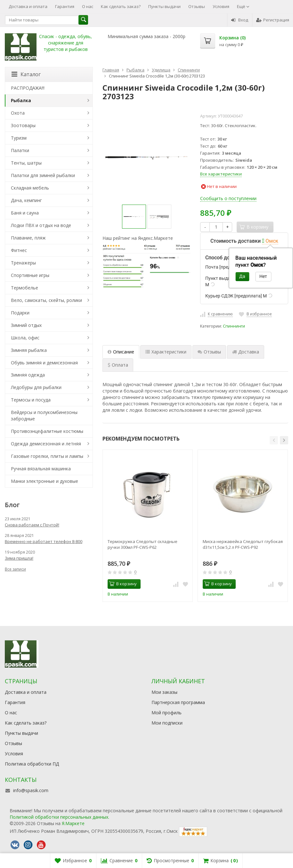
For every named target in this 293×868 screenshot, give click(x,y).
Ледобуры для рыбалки (36, 387)
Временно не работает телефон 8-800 (44, 541)
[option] (134, 217)
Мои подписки (167, 723)
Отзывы (197, 6)
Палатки (20, 150)
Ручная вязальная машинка (41, 469)
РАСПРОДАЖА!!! (28, 88)
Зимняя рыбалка (29, 350)
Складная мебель (30, 188)
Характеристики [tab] (166, 352)
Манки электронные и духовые (45, 481)
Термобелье (24, 288)
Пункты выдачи (164, 6)
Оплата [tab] (118, 365)
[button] (274, 440)
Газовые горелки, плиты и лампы (47, 456)
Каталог (26, 74)
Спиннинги (234, 326)
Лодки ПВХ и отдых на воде (41, 225)
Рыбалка (21, 100)
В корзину (123, 584)
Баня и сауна (25, 213)
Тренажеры (23, 263)
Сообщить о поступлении (228, 198)
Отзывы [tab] (209, 352)
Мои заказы (164, 692)
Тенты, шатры (26, 163)
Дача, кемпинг (26, 200)
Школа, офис (25, 338)
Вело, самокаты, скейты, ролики (46, 300)
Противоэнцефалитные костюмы (47, 431)
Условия (221, 6)
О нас (88, 6)
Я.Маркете (73, 823)
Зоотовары (23, 125)
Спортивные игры (30, 275)
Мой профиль (167, 713)
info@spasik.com (31, 790)
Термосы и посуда (31, 400)
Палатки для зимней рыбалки (43, 175)
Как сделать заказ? (121, 6)
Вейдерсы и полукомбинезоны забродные (44, 415)
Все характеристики (221, 174)
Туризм (19, 138)
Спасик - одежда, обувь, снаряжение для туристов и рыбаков (65, 43)
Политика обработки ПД (32, 764)
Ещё (243, 6)
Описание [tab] (121, 352)
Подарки (20, 313)
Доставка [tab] (246, 352)
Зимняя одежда (28, 375)
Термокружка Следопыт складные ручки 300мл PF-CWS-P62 (142, 544)
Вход (240, 20)
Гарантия (65, 6)
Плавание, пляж (28, 238)
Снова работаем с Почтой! (32, 525)
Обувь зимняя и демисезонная (44, 363)
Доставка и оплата (28, 6)
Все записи (15, 569)
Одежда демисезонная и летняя (46, 444)
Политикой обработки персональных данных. (59, 817)
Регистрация (273, 20)
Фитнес (19, 250)
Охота (18, 113)
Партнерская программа (178, 702)
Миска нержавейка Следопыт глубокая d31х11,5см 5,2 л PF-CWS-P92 (243, 544)
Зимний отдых (26, 325)
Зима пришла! (19, 558)
